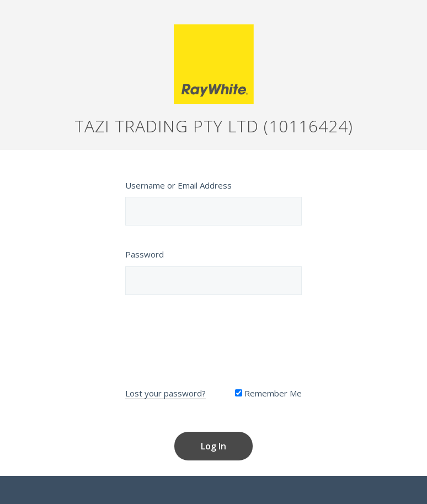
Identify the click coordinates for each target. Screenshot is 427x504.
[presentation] (213, 339)
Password (145, 254)
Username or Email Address (178, 185)
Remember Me (268, 393)
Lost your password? (166, 393)
